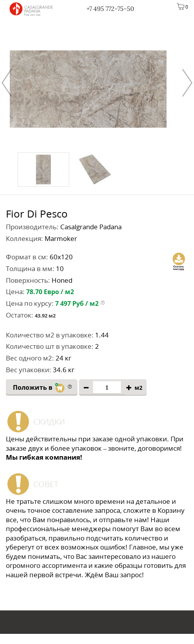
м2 (138, 388)
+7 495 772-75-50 (110, 9)
